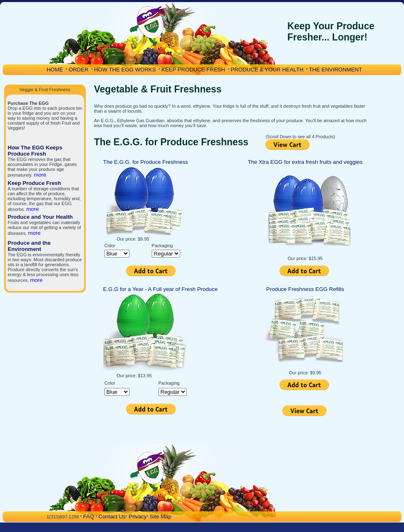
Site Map (161, 517)
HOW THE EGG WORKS (125, 70)
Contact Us (112, 517)
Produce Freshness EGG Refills (305, 289)
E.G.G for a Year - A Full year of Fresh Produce (160, 289)
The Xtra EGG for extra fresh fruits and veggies (305, 162)
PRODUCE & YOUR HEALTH (267, 70)
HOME (55, 70)
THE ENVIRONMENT (335, 70)
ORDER (78, 70)
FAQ (89, 517)
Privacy (138, 517)
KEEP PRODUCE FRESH (194, 70)
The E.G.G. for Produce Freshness (146, 162)
